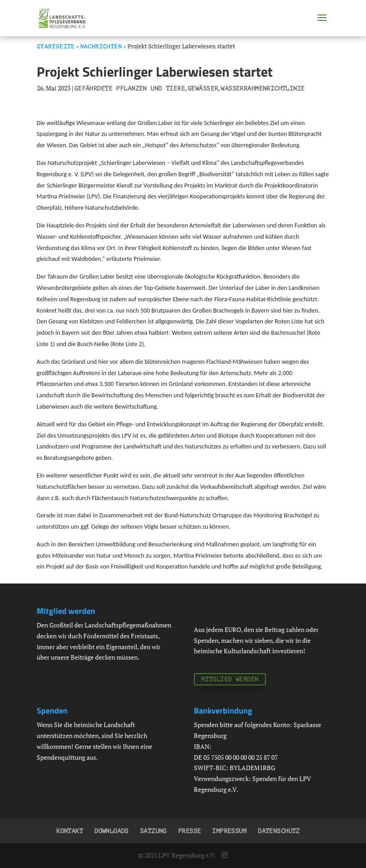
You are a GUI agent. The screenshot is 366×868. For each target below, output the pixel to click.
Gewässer (203, 89)
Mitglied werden (230, 679)
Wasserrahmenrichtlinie (262, 89)
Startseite (56, 46)
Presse (190, 831)
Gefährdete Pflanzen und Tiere (130, 89)
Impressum (229, 831)
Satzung (153, 831)
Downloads (111, 831)
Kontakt (70, 831)
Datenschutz (279, 831)
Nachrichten (101, 46)
